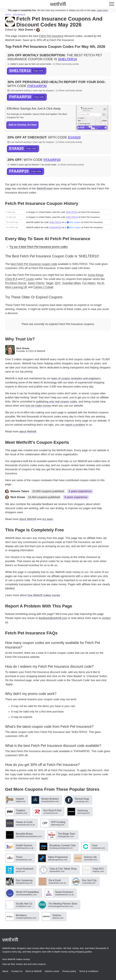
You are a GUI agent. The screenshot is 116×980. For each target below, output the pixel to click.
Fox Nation (89, 283)
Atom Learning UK (16, 287)
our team (48, 519)
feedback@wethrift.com (53, 618)
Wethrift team (45, 189)
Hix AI (101, 283)
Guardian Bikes (72, 283)
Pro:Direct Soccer (16, 283)
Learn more (102, 10)
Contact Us (17, 971)
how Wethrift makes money (44, 595)
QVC (58, 283)
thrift (58, 4)
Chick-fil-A (11, 279)
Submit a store (52, 971)
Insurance (19, 15)
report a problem (75, 425)
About (5, 971)
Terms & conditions (89, 971)
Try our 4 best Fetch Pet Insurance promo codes (39, 247)
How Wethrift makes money (16, 959)
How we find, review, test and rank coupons (24, 964)
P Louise (29, 279)
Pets (8, 15)
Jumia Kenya (95, 275)
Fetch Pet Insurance (51, 36)
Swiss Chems (36, 283)
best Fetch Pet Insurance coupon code (34, 264)
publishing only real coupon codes (57, 402)
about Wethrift (28, 432)
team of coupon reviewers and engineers (76, 378)
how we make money (38, 406)
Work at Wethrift (33, 971)
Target (50, 283)
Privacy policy (69, 971)
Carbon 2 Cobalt (43, 287)
